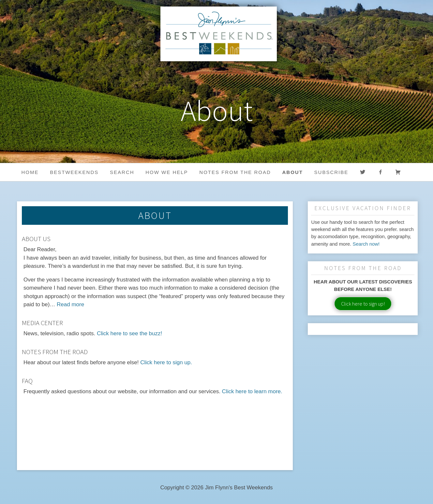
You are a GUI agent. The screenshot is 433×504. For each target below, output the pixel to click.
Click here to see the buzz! (129, 333)
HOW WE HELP (167, 172)
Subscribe (331, 172)
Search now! (366, 244)
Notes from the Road (235, 172)
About (293, 172)
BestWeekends (74, 172)
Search (122, 172)
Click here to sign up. (165, 362)
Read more (70, 304)
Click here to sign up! (363, 304)
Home (30, 172)
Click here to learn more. (252, 391)
